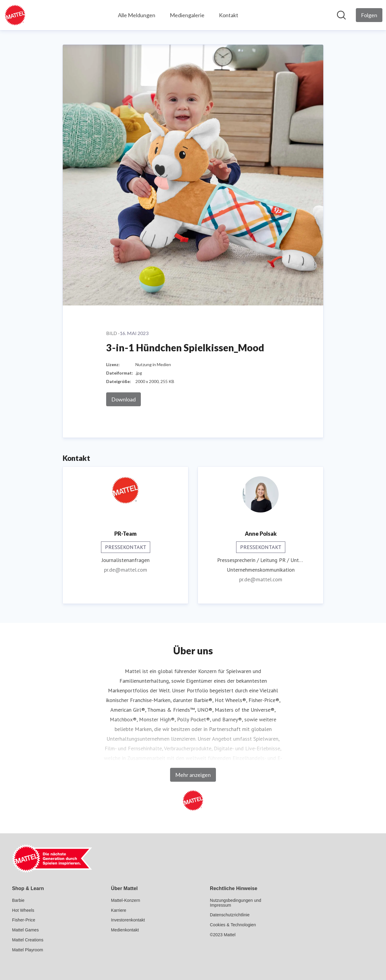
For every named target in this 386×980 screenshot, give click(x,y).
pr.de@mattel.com (126, 570)
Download (123, 399)
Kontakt (229, 15)
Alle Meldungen (137, 15)
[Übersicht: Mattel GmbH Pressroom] (15, 15)
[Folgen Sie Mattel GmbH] (369, 15)
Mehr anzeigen (193, 775)
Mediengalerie (187, 15)
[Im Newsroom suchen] (341, 15)
